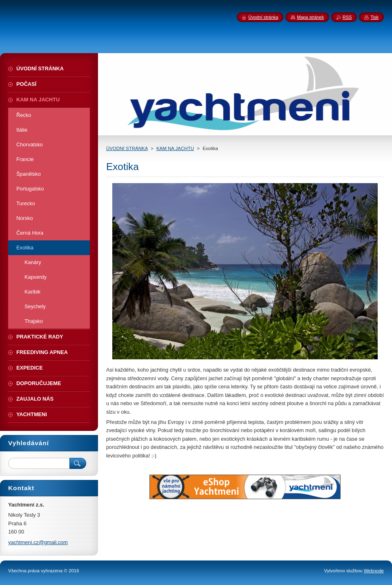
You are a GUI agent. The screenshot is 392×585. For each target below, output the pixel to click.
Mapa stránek (310, 17)
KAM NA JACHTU (175, 148)
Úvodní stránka (263, 17)
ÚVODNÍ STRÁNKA (127, 148)
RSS (347, 17)
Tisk (374, 17)
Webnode (374, 571)
